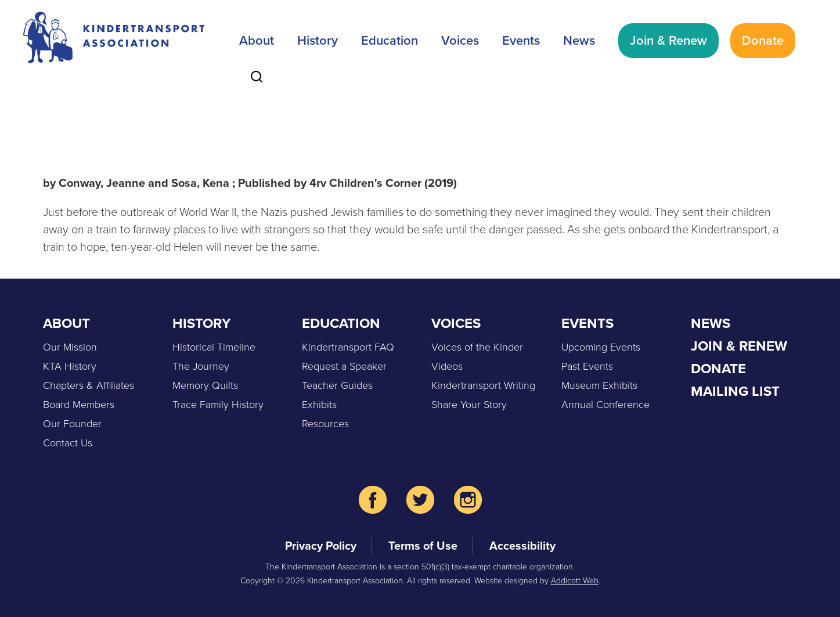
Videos (447, 366)
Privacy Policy (321, 546)
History (318, 40)
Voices (460, 40)
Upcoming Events (601, 347)
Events (521, 40)
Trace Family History (218, 405)
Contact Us (68, 443)
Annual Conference (605, 405)
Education (390, 40)
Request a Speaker (344, 366)
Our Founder (72, 424)
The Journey (201, 366)
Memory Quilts (205, 385)
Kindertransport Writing (483, 385)
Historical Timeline (214, 347)
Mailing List (735, 391)
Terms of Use (423, 546)
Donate (763, 40)
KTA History (70, 366)
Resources (325, 424)
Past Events (587, 366)
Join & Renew (668, 40)
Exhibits (319, 405)
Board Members (79, 405)
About (257, 40)
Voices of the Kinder (477, 347)
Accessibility (522, 546)
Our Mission (70, 347)
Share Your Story (469, 405)
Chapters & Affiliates (89, 385)
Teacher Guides (337, 385)
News (579, 40)
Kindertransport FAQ (348, 347)
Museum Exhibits (599, 385)
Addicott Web (575, 581)
